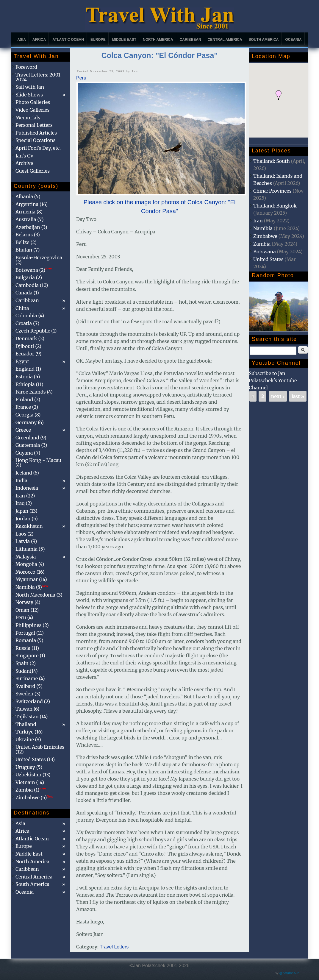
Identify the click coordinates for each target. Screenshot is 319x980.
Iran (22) (25, 496)
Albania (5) (28, 196)
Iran (258, 221)
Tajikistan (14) (32, 717)
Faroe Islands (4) (34, 392)
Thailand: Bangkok (275, 206)
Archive (24, 163)
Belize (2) (26, 242)
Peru (81, 78)
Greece (23, 430)
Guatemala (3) (31, 445)
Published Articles (36, 133)
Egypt (22, 361)
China (22, 308)
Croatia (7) (27, 323)
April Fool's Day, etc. (38, 148)
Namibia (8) (32, 587)
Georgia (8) (28, 415)
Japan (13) (26, 511)
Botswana (265, 252)
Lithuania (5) (30, 549)
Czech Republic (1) (36, 331)
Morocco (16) (30, 572)
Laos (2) (25, 534)
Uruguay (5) (29, 767)
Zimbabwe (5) (34, 798)
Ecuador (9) (28, 354)
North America (158, 40)
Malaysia (26, 557)
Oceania (293, 40)
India (21, 480)
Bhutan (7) (28, 250)
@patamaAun (289, 973)
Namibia (263, 228)
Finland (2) (28, 400)
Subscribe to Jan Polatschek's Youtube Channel (273, 380)
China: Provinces (272, 191)
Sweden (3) (28, 694)
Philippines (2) (32, 625)
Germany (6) (30, 422)
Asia (22, 40)
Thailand (26, 724)
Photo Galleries (33, 102)
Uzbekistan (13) (33, 775)
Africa (39, 40)
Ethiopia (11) (29, 384)
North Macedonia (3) (39, 595)
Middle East (124, 40)
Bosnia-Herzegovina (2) (39, 260)
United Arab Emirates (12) (40, 749)
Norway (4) (28, 602)
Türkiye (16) (29, 732)
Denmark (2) (30, 338)
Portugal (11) (30, 633)
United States (268, 259)
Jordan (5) (27, 519)
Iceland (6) (27, 473)
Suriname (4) (30, 678)
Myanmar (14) (31, 579)
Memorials (28, 118)
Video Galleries (32, 110)
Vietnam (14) (30, 782)
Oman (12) (27, 610)
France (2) (27, 407)
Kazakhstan (29, 526)
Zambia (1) (31, 790)
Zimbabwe (265, 236)
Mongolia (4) (30, 564)
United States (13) (35, 759)
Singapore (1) (30, 656)
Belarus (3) (28, 235)
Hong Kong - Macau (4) (38, 463)
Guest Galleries (33, 171)
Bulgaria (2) (29, 277)
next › (278, 396)
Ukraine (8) (28, 739)
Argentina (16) (32, 204)
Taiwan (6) (27, 709)
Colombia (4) (30, 316)
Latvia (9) (26, 541)
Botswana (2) (34, 270)
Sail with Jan (30, 87)
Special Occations (35, 140)
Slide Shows (29, 95)
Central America (225, 40)
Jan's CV (25, 156)
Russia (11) (27, 648)
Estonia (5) (28, 377)
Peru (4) (24, 617)
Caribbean (190, 40)
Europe (98, 40)
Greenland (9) (31, 438)
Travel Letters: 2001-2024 (39, 77)
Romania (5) (29, 640)
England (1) (28, 369)
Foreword (26, 67)
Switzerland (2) (33, 701)
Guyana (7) (28, 453)
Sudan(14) (27, 671)
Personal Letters (34, 125)
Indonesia (27, 488)
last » (298, 396)
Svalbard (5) (29, 686)
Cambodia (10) (32, 285)
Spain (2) (26, 663)
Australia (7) (30, 219)
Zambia (262, 244)
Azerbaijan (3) (31, 227)
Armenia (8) (29, 212)
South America (264, 40)
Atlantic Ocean (68, 40)
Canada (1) (27, 293)
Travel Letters (114, 947)
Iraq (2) (24, 503)
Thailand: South (272, 161)
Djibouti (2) (28, 346)
